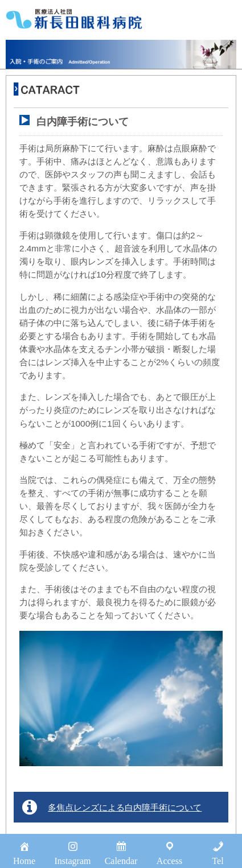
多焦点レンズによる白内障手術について (125, 807)
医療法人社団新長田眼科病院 (74, 19)
